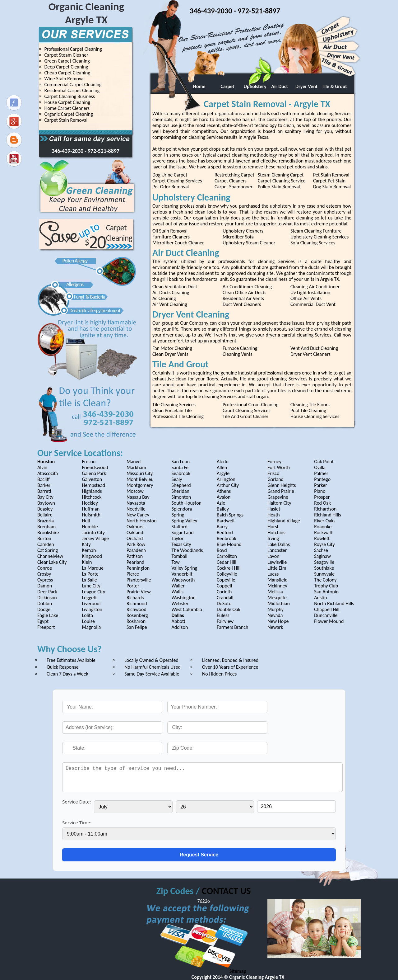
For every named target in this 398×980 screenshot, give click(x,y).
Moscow (135, 491)
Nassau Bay (138, 497)
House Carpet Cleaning (67, 102)
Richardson (325, 509)
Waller (178, 586)
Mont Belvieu (140, 479)
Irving (273, 538)
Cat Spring (48, 550)
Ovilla (320, 467)
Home (198, 86)
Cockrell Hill (229, 568)
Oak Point (324, 462)
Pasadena (136, 550)
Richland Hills (328, 515)
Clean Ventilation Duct (175, 287)
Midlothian (278, 603)
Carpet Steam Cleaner (66, 55)
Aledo (223, 462)
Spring (178, 515)
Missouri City (140, 473)
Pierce (133, 574)
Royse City (324, 544)
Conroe (45, 568)
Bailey (223, 509)
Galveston (92, 479)
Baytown (46, 503)
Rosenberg (137, 615)
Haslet (274, 509)
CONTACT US (226, 891)
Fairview (225, 621)
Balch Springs (230, 515)
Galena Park (94, 473)
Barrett (44, 491)
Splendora (182, 509)
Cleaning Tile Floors (310, 405)
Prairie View (139, 592)
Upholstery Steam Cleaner (249, 243)
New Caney (138, 515)
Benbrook (227, 538)
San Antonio (326, 592)
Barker (44, 485)
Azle (221, 503)
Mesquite (277, 598)
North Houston (142, 521)
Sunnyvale (324, 574)
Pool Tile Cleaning (308, 410)
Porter (133, 586)
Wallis (178, 592)
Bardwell (226, 521)
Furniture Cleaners (171, 237)
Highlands (92, 491)
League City (93, 592)
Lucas (273, 574)
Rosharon (136, 621)
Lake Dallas (279, 544)
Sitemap (238, 971)
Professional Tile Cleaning (178, 416)
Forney (274, 462)
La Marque (93, 568)
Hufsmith (91, 515)
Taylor (178, 538)
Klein (87, 562)
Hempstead (93, 485)
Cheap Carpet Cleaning (67, 73)
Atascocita (48, 473)
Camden (46, 544)
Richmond (137, 603)
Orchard (135, 538)
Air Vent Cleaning (170, 304)
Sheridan (180, 491)
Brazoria (46, 521)
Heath (273, 515)
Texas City (181, 544)
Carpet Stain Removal (66, 120)
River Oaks (325, 521)
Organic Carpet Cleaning (69, 114)
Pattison (135, 556)
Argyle (223, 473)
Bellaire (45, 515)
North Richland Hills (334, 603)
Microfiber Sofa (238, 237)
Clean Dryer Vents (170, 354)
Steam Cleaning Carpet (281, 175)
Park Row (136, 544)
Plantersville (139, 580)
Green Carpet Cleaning (67, 61)
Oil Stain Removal (170, 231)
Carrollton (227, 556)
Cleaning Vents (238, 354)
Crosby (44, 574)
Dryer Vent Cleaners (310, 354)
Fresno (89, 462)
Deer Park (47, 592)
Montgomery (140, 485)
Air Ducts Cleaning (171, 292)
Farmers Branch (232, 627)
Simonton (181, 497)
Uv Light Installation (310, 292)
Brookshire (48, 532)
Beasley (45, 509)
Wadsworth (183, 580)
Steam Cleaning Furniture (316, 231)
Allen (222, 467)
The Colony (325, 580)
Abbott (179, 621)
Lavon (273, 556)
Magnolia (91, 627)
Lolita (87, 615)
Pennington (138, 568)
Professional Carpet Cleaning (73, 49)
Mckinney (277, 586)
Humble (90, 527)
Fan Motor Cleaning (172, 348)
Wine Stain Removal (65, 79)
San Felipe (137, 627)
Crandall (225, 598)
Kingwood (92, 556)
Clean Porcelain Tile (172, 410)
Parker (320, 485)
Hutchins (276, 532)
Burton (44, 538)
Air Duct (278, 86)
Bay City (45, 497)
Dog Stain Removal (332, 187)
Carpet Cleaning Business (70, 96)
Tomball (180, 556)
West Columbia (187, 609)
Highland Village (284, 521)
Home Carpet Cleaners (67, 108)
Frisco (273, 473)
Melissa (275, 592)
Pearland (135, 562)
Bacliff (44, 479)
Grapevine (278, 497)
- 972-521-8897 (102, 151)
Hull (86, 521)
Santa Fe (180, 467)
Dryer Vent (306, 86)
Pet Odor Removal (171, 187)
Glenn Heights (282, 485)
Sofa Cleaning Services (313, 243)
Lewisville (277, 562)
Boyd (222, 550)
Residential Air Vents (243, 298)
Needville (136, 509)
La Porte (90, 574)
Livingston (92, 609)
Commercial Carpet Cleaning (73, 85)
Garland (275, 479)
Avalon (224, 497)
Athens (224, 491)
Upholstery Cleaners (243, 231)
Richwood (137, 609)
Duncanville (326, 615)
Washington (184, 598)
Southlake (324, 568)
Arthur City (228, 485)
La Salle (89, 580)
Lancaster (277, 550)
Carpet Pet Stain (329, 181)
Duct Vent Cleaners (242, 304)
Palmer (321, 473)
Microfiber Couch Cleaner (178, 243)
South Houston (187, 503)
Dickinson (47, 598)
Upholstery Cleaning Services (319, 237)
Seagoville (324, 562)
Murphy (275, 609)
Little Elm (277, 568)
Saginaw (322, 556)
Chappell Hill (327, 609)
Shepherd (181, 485)
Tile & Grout (334, 86)
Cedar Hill (227, 562)
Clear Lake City (52, 562)
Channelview (50, 556)
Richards (135, 598)
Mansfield (277, 580)
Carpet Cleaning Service (282, 181)
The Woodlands (187, 550)
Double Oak (229, 609)
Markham (136, 467)
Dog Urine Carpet (170, 175)
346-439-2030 (68, 151)
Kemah (89, 550)
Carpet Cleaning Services (177, 181)
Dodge (44, 609)
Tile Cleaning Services (174, 405)
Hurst (273, 527)
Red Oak (322, 503)
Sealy (177, 479)
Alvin (42, 467)
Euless (223, 615)
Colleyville (227, 574)
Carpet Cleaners (231, 181)
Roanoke (323, 527)
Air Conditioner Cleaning (247, 287)
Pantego (322, 479)
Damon (45, 586)
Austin (320, 598)
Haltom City (279, 503)
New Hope (278, 621)
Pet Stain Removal (331, 175)
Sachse (321, 550)
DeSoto (224, 603)
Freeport (46, 627)
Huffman (91, 509)
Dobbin (45, 603)
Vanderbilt (182, 574)
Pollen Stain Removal (279, 187)
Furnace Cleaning (240, 348)
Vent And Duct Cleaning (314, 348)
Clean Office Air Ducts (244, 292)
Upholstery (255, 86)
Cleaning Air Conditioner (315, 287)
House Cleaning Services (315, 416)
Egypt (43, 621)
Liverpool (91, 603)
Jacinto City (93, 532)
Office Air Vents (306, 298)
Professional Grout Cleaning (251, 405)
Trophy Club (326, 586)
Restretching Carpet (234, 175)
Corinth (224, 592)
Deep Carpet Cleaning (66, 67)
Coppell (224, 586)
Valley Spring (185, 568)
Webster (180, 603)
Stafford (180, 527)
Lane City (91, 586)
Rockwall (323, 532)
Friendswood (95, 467)
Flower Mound (329, 621)
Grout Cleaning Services (247, 410)
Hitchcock (92, 497)
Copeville (226, 580)
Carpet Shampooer (234, 187)
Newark (275, 627)
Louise (88, 621)
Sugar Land (183, 532)
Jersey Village (95, 538)
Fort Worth (278, 467)
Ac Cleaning (164, 298)
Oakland (135, 532)
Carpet (225, 86)
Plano (320, 491)
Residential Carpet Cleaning (72, 90)
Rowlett (322, 538)
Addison (180, 627)
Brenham (46, 527)
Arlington (226, 479)
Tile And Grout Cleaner (245, 416)
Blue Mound (229, 544)
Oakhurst (136, 527)
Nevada (275, 615)
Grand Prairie (281, 491)
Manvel (134, 462)
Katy (86, 544)
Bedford (225, 532)
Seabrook (181, 473)
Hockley (90, 503)
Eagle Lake (48, 615)
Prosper (322, 497)
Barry (222, 527)
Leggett (89, 598)
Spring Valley (185, 521)
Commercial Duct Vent (313, 304)
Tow (176, 562)
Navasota (136, 503)
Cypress (45, 580)
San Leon (181, 462)
